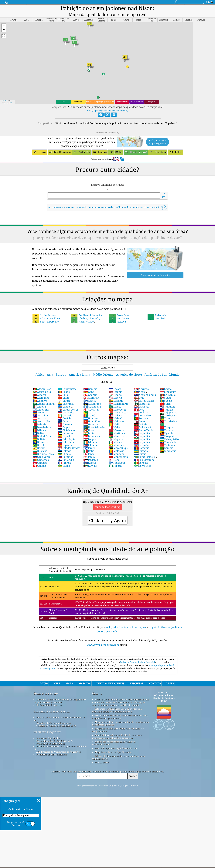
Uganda (166, 426)
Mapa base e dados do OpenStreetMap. (114, 745)
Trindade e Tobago (168, 416)
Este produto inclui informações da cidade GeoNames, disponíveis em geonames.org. (120, 710)
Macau (115, 400)
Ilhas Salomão (94, 420)
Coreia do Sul (68, 403)
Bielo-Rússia (42, 429)
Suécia (166, 394)
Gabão (64, 459)
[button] (4, 19)
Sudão (166, 391)
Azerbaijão (41, 414)
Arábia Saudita (44, 397)
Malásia (116, 409)
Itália (89, 444)
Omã (139, 391)
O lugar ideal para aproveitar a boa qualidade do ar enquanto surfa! (119, 750)
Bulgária (40, 444)
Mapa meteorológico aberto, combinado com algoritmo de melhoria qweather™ (120, 716)
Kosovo (90, 456)
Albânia (39, 388)
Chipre (64, 394)
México (115, 435)
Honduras (91, 411)
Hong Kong (92, 414)
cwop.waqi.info (100, 724)
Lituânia (116, 394)
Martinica (117, 426)
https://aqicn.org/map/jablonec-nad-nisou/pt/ (108, 104)
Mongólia (117, 447)
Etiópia (64, 447)
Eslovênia (66, 435)
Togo (165, 411)
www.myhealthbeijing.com (103, 638)
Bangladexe (42, 420)
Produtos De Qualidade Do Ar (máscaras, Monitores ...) (60, 741)
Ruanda (141, 444)
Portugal (141, 411)
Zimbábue (168, 444)
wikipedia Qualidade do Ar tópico (126, 620)
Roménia (142, 441)
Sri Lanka (168, 388)
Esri (10, 96)
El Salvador (67, 423)
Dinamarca (67, 418)
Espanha (65, 438)
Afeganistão (42, 382)
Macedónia (118, 403)
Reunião (141, 438)
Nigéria (115, 459)
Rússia (140, 447)
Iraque (90, 432)
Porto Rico (142, 409)
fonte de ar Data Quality (48, 731)
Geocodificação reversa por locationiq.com (116, 741)
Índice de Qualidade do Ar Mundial (138, 655)
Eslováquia (67, 432)
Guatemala (92, 400)
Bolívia (39, 432)
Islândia (90, 438)
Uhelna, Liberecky (86, 312)
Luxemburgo (119, 397)
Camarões (41, 453)
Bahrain (40, 418)
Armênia (40, 406)
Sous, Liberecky (46, 315)
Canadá (39, 459)
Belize (38, 426)
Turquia (167, 420)
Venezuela (168, 435)
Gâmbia (90, 382)
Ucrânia (167, 423)
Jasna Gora (119, 308)
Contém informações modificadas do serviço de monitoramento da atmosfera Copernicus (117, 730)
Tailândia (167, 400)
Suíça (165, 397)
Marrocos (117, 423)
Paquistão (142, 397)
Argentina (41, 403)
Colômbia (66, 397)
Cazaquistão (67, 382)
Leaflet (3, 94)
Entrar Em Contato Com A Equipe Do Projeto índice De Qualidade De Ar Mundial (60, 694)
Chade (64, 385)
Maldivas (116, 414)
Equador (65, 429)
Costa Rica (66, 406)
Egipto (64, 420)
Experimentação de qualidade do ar (54, 716)
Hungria (91, 418)
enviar (133, 769)
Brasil (38, 438)
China (64, 391)
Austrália (40, 409)
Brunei (39, 441)
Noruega (141, 382)
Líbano (115, 388)
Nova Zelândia (145, 388)
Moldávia (117, 444)
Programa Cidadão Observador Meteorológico (117, 722)
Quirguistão (143, 420)
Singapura (168, 385)
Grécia (90, 394)
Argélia (39, 400)
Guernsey (91, 403)
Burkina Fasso (43, 447)
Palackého (157, 308)
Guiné (89, 409)
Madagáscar (118, 406)
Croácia (65, 411)
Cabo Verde (41, 450)
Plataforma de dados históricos (51, 748)
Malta (114, 420)
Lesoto (115, 382)
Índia (89, 426)
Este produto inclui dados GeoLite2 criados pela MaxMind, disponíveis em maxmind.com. (117, 703)
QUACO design (102, 756)
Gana (89, 385)
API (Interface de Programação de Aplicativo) (58, 745)
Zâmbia (166, 441)
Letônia (116, 385)
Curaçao (65, 414)
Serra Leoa (143, 459)
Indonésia (92, 429)
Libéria (115, 391)
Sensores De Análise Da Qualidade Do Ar (56, 719)
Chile (63, 388)
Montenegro (118, 450)
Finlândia (66, 453)
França (64, 456)
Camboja (40, 456)
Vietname (168, 438)
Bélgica (39, 423)
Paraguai (142, 400)
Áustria (39, 411)
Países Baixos (144, 394)
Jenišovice (119, 312)
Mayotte (116, 432)
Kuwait (90, 459)
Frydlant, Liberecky (86, 308)
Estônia (65, 444)
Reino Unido (144, 423)
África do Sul (42, 385)
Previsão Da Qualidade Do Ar (51, 737)
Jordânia (91, 453)
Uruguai (167, 429)
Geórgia (90, 388)
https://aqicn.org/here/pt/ (107, 126)
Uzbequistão (169, 432)
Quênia (141, 418)
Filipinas (65, 450)
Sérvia (166, 382)
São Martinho (144, 453)
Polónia (141, 406)
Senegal (141, 456)
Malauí (115, 411)
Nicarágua (117, 456)
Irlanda (90, 435)
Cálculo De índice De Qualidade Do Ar (55, 734)
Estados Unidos (69, 441)
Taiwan (166, 403)
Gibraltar (91, 391)
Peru (139, 403)
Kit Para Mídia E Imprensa (49, 698)
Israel (89, 441)
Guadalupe (92, 397)
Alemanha (41, 391)
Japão (89, 447)
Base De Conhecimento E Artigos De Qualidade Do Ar (59, 712)
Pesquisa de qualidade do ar (52, 704)
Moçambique (119, 441)
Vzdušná (156, 312)
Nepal (115, 453)
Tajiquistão (168, 406)
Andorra (40, 394)
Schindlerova (44, 308)
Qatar (140, 414)
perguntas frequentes (47, 725)
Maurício (116, 429)
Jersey (89, 450)
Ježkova (118, 315)
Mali (114, 418)
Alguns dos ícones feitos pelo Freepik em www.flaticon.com (114, 736)
